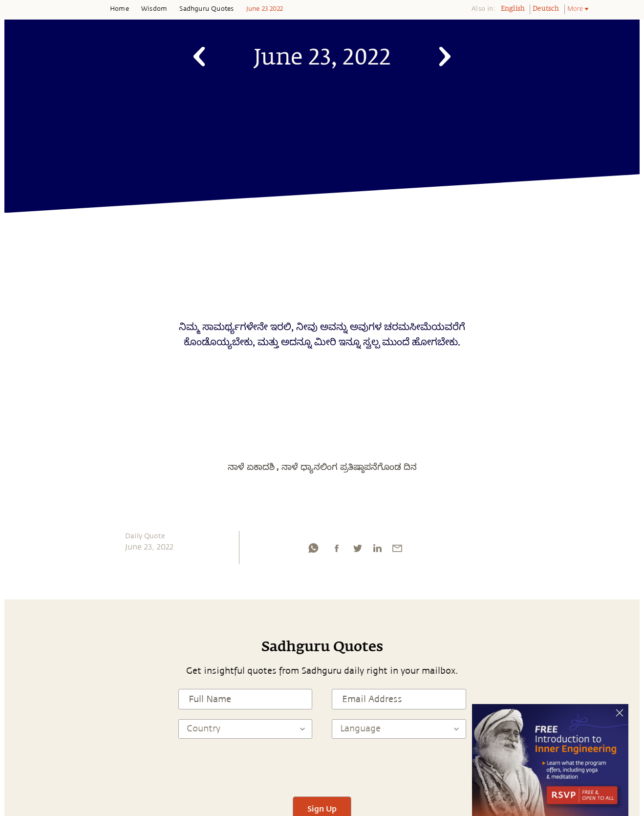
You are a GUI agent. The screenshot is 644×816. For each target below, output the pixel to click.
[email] (397, 551)
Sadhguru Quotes (206, 9)
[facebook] (337, 551)
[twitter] (357, 551)
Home (119, 9)
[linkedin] (377, 551)
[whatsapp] (313, 551)
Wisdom (154, 9)
